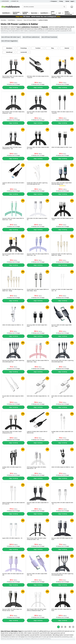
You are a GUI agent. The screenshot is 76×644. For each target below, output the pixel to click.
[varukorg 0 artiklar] (72, 7)
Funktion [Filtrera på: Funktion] (38, 48)
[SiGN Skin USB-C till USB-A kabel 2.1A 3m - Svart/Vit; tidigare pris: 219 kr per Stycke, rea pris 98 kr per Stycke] (38, 68)
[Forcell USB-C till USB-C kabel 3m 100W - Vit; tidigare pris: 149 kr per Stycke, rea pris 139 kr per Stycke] (13, 388)
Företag (61, 1)
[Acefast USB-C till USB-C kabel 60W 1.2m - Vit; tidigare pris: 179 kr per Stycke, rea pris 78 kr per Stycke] (63, 423)
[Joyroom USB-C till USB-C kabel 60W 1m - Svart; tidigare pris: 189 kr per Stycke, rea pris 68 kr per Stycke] (38, 494)
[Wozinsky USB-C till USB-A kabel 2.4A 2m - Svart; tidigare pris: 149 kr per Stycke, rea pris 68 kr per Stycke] (63, 210)
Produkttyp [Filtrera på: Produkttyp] (24, 48)
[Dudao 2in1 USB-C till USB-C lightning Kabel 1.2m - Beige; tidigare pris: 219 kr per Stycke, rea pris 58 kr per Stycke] (63, 246)
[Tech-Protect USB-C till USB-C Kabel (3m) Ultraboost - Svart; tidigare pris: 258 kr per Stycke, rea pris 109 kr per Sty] (13, 104)
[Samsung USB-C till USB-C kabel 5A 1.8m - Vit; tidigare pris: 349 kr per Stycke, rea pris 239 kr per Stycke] (63, 494)
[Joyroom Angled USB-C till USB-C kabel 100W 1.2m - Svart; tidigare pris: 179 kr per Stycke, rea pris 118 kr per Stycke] (63, 68)
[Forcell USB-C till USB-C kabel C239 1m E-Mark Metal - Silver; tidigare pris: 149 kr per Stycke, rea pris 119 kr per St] (38, 281)
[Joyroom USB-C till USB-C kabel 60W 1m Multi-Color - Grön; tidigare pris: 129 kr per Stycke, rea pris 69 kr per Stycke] (13, 210)
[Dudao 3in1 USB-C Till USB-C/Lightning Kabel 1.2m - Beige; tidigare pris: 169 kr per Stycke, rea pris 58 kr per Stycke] (13, 281)
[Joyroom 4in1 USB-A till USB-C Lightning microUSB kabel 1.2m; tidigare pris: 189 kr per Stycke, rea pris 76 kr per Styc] (13, 352)
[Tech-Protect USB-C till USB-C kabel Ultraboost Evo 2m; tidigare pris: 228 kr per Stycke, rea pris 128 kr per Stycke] (13, 423)
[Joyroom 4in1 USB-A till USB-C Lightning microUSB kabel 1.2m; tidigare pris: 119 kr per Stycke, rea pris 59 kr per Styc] (63, 565)
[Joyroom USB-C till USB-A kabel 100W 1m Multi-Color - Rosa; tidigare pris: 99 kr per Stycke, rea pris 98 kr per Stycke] (38, 352)
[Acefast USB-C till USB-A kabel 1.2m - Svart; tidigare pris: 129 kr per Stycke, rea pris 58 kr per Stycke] (13, 459)
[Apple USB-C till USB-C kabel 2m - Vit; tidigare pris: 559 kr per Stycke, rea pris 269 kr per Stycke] (13, 530)
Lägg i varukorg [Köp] (13, 87)
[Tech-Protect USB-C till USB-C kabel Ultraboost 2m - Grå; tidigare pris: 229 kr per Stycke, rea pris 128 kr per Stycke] (13, 139)
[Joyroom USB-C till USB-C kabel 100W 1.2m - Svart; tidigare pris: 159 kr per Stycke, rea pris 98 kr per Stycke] (38, 104)
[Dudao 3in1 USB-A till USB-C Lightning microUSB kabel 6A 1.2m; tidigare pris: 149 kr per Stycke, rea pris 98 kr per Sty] (38, 175)
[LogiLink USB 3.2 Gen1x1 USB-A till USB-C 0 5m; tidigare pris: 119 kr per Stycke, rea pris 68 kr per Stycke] (13, 175)
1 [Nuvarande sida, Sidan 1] (58, 627)
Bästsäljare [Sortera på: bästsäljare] (9, 48)
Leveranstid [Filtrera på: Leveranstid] (24, 52)
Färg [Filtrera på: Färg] (52, 48)
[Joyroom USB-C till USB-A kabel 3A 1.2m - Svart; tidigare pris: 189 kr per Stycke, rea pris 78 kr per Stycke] (63, 530)
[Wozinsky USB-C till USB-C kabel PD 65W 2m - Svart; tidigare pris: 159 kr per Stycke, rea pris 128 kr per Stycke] (38, 139)
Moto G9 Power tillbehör (30, 20)
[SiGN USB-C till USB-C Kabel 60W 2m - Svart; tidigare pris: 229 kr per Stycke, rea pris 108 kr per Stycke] (63, 601)
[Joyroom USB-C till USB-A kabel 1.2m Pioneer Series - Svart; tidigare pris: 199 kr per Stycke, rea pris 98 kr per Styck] (13, 601)
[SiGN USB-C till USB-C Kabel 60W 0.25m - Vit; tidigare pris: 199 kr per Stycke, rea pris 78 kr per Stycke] (63, 388)
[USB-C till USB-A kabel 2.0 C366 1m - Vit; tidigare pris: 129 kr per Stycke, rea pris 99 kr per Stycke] (13, 317)
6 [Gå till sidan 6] (70, 627)
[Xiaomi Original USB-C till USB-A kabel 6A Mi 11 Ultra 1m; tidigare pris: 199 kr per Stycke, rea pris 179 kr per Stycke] (13, 494)
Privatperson (54, 1)
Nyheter (67, 1)
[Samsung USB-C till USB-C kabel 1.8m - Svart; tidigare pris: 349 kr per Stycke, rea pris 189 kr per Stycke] (38, 317)
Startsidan (3, 20)
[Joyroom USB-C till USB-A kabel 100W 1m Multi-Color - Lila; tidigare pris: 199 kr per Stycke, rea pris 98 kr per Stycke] (38, 246)
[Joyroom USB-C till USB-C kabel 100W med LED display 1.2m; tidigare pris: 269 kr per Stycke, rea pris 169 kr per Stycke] (63, 175)
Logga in (72, 1)
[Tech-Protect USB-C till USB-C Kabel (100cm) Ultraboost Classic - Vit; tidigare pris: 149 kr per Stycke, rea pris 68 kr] (38, 601)
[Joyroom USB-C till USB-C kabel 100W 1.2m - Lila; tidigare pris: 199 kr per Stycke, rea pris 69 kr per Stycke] (38, 565)
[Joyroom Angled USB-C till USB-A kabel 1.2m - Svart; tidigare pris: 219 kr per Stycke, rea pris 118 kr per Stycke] (13, 246)
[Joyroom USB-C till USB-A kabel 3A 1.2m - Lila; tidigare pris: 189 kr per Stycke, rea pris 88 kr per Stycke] (13, 565)
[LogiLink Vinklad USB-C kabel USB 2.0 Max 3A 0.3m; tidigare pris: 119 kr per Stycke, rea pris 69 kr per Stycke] (38, 423)
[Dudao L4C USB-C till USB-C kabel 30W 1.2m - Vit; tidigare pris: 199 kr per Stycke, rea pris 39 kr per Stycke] (63, 281)
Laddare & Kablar (43, 20)
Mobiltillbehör (12, 20)
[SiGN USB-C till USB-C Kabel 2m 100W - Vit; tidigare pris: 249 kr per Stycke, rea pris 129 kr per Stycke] (38, 210)
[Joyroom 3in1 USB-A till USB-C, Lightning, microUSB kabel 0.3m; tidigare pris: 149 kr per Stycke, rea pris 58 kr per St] (63, 352)
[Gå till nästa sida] (73, 627)
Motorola (19, 20)
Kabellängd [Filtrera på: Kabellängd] (9, 52)
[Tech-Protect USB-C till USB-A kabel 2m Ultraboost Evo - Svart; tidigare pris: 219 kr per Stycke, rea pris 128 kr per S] (13, 68)
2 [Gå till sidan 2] (62, 627)
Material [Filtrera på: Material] (67, 48)
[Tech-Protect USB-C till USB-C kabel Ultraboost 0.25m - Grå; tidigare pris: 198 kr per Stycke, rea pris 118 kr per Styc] (38, 530)
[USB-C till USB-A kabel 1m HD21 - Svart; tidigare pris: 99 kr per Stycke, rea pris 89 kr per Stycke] (63, 139)
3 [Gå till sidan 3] (65, 627)
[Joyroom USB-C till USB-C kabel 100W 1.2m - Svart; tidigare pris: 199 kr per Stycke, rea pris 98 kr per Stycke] (63, 317)
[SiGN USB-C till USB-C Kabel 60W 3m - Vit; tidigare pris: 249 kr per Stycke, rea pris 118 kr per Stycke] (38, 388)
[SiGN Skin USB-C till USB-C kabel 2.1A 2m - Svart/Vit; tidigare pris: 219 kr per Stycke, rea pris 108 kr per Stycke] (63, 104)
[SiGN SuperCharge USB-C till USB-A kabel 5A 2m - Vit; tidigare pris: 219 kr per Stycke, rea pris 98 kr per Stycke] (38, 459)
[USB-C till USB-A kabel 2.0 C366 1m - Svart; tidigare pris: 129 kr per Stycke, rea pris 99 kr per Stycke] (63, 459)
